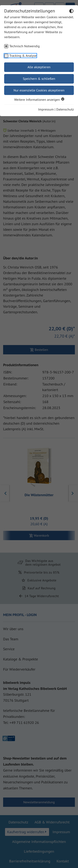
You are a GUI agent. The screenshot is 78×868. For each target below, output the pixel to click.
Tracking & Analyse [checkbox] (23, 56)
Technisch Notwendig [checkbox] (25, 46)
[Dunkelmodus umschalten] (71, 12)
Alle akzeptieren (39, 67)
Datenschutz (65, 109)
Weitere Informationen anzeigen (39, 100)
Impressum (46, 109)
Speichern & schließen (39, 79)
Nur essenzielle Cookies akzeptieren (39, 90)
